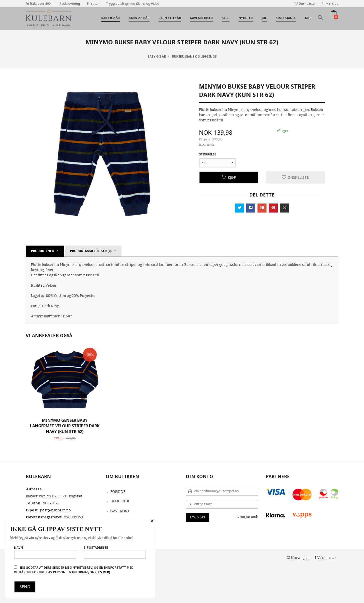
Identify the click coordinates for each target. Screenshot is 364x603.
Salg (226, 18)
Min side (330, 4)
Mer (308, 18)
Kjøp (229, 177)
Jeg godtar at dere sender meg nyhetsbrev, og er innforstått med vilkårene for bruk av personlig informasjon (74, 570)
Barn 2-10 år (139, 18)
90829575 (51, 503)
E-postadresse (115, 552)
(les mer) (103, 572)
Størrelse (208, 154)
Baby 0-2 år (110, 18)
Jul (264, 18)
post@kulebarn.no (55, 510)
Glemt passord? (247, 517)
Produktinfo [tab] (43, 251)
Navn (45, 552)
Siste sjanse (286, 18)
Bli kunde (120, 501)
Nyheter (246, 18)
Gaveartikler (201, 18)
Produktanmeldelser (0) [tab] (91, 251)
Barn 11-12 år (170, 18)
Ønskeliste (305, 4)
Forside (118, 491)
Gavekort (120, 511)
